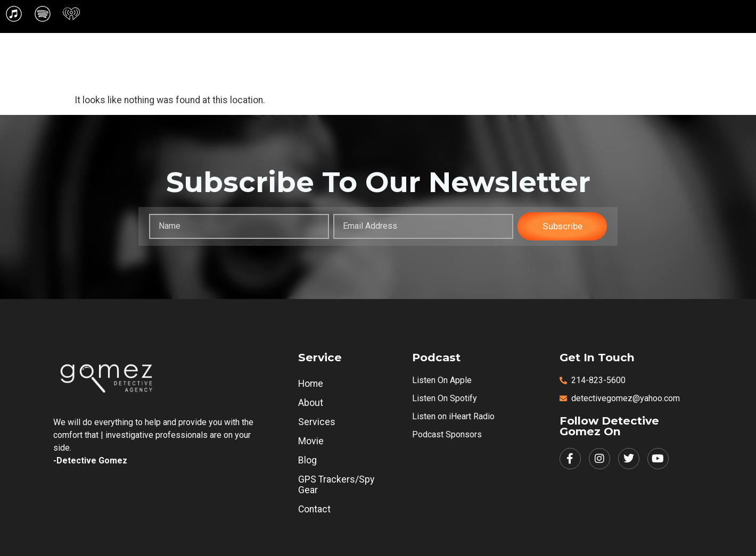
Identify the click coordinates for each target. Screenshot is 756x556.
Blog (537, 45)
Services (447, 45)
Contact (501, 71)
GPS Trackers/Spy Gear (617, 45)
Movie (494, 45)
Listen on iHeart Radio (453, 416)
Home (348, 45)
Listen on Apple (442, 380)
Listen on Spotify (445, 398)
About (395, 45)
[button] (395, 46)
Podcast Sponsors (447, 434)
